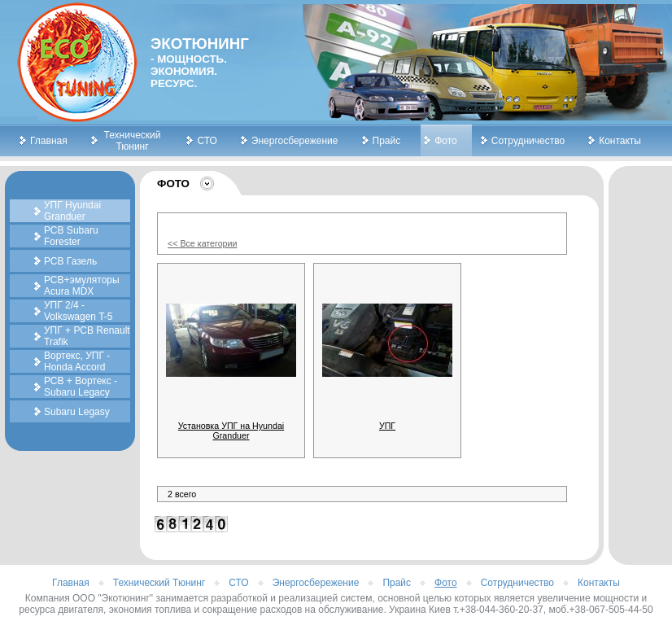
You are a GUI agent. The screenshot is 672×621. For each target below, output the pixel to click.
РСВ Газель (70, 261)
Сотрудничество (528, 141)
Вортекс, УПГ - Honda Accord (77, 361)
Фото (446, 141)
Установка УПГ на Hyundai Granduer (231, 431)
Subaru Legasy (77, 412)
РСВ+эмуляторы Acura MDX (82, 286)
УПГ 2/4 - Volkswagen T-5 (79, 311)
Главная (49, 141)
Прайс (387, 141)
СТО (207, 141)
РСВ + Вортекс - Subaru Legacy (81, 387)
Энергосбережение (295, 141)
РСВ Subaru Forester (71, 236)
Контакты (620, 141)
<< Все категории (202, 243)
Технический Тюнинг (133, 141)
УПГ (387, 426)
